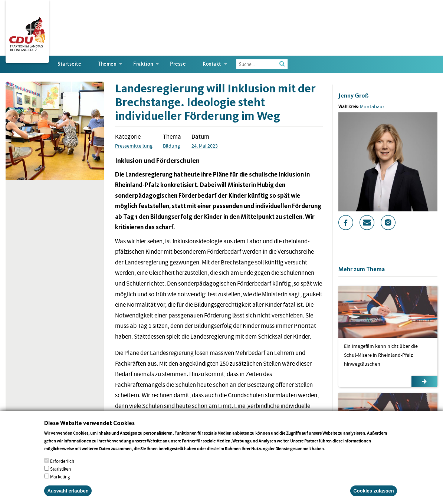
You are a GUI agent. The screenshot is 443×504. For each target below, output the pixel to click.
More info (336, 456)
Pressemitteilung (134, 146)
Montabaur (372, 106)
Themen (107, 64)
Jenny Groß (354, 95)
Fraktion (143, 64)
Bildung (171, 146)
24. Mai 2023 (205, 146)
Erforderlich (62, 469)
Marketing (60, 485)
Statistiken (60, 477)
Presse (178, 64)
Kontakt (212, 64)
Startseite (69, 64)
